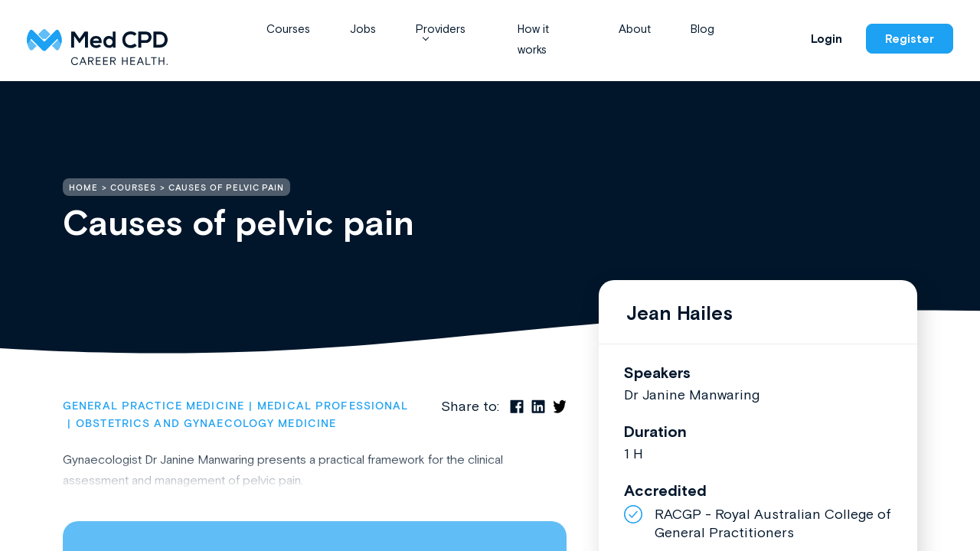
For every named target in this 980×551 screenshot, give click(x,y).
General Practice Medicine (154, 406)
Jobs (363, 29)
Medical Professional (333, 406)
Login (826, 39)
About (635, 29)
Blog (702, 29)
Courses (288, 29)
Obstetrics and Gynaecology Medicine (206, 424)
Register (910, 39)
